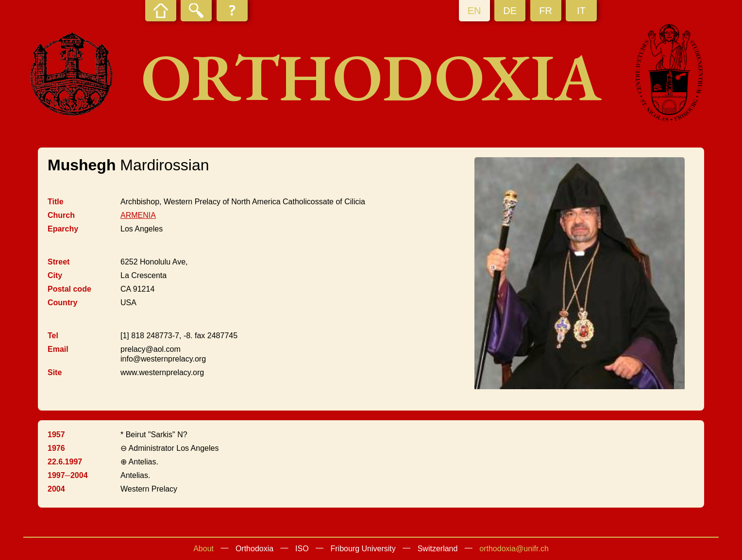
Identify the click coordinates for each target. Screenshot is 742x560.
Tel (53, 336)
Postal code (69, 289)
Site (55, 372)
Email (58, 349)
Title (56, 202)
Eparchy (63, 229)
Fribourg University (363, 549)
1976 (56, 448)
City (55, 275)
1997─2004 (68, 475)
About (203, 549)
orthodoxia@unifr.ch (514, 549)
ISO (302, 549)
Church (61, 215)
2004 (56, 489)
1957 (56, 435)
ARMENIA (138, 215)
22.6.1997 (65, 462)
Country (62, 303)
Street (59, 262)
